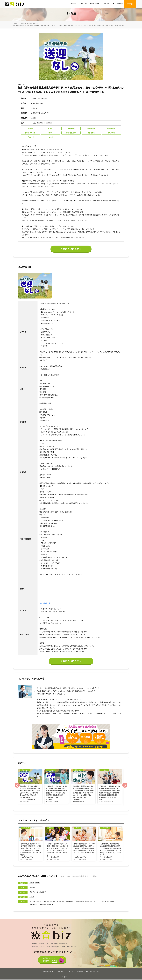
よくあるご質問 (106, 4)
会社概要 (120, 4)
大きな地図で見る (46, 604)
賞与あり (40, 902)
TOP (14, 24)
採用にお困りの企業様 (93, 972)
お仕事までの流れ (94, 4)
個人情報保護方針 (48, 972)
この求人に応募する (71, 249)
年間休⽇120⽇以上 (47, 905)
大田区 (35, 24)
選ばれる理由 (83, 4)
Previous (17, 786)
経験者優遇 (72, 902)
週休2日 (32, 902)
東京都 (29, 24)
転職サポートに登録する (50, 961)
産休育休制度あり (51, 902)
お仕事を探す (74, 4)
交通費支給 (62, 902)
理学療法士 (33, 888)
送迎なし (101, 902)
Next (125, 786)
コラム (114, 4)
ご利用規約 (60, 972)
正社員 (32, 897)
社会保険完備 (82, 902)
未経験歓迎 (92, 902)
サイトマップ (70, 972)
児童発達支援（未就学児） (39, 893)
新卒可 (117, 902)
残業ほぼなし (34, 905)
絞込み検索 (21, 24)
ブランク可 (109, 902)
